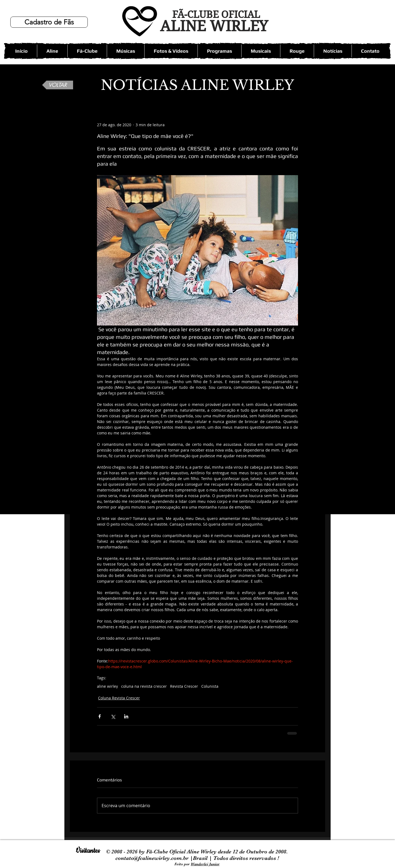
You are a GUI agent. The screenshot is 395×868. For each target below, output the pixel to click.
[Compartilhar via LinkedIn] (126, 716)
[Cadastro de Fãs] (49, 22)
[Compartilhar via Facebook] (100, 716)
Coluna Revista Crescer (119, 698)
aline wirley (107, 686)
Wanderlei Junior (205, 864)
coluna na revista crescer (144, 686)
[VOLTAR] (58, 85)
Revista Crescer (184, 686)
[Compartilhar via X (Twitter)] (113, 716)
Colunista (210, 686)
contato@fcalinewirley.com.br (153, 858)
